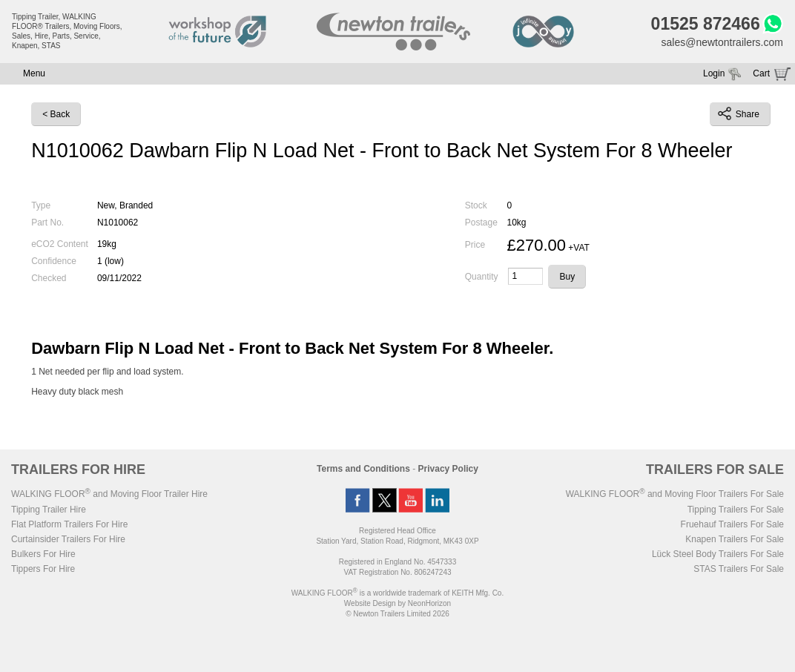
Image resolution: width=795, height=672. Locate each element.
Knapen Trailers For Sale (735, 539)
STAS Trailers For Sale (739, 569)
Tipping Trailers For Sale (736, 510)
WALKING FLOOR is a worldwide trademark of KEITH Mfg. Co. (397, 593)
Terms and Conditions (363, 469)
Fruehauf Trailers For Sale (732, 524)
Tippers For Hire (43, 569)
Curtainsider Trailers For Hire (68, 539)
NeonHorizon (429, 603)
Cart (761, 73)
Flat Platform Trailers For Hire (69, 524)
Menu (34, 73)
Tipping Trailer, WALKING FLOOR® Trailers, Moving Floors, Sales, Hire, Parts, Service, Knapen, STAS (67, 31)
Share (739, 113)
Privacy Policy (448, 469)
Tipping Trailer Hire (49, 510)
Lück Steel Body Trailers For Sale (718, 554)
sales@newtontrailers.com (722, 42)
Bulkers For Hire (43, 554)
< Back (56, 114)
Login (714, 73)
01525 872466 (706, 24)
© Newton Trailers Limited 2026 (397, 614)
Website (370, 603)
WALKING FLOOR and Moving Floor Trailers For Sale (675, 494)
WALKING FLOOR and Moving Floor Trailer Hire (109, 494)
